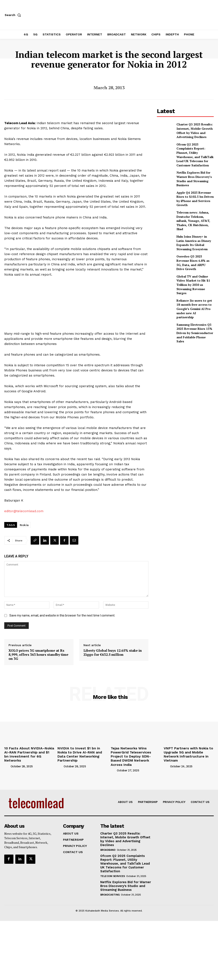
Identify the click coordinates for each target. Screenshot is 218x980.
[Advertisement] (187, 341)
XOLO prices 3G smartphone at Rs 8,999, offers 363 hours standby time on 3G (38, 655)
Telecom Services (113, 864)
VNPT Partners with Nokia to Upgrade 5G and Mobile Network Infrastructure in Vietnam (188, 752)
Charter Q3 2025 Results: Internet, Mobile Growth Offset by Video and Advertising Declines (192, 130)
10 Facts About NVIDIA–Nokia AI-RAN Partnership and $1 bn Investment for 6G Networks (28, 752)
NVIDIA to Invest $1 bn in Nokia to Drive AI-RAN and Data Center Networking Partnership (82, 752)
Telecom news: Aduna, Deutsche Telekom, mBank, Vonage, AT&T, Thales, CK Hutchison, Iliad (194, 206)
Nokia (24, 525)
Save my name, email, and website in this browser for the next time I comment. (62, 615)
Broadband (108, 839)
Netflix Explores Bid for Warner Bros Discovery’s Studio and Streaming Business (192, 168)
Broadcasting (110, 882)
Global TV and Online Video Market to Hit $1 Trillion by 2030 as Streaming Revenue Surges (194, 261)
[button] (14, 15)
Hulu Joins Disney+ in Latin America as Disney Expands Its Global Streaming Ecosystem (194, 224)
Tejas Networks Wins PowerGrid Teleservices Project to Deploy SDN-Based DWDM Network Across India (135, 753)
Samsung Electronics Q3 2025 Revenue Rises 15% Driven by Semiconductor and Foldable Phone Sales (193, 298)
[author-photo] (7, 760)
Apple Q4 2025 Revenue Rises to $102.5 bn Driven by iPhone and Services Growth (195, 187)
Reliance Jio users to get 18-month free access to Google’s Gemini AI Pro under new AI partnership (194, 280)
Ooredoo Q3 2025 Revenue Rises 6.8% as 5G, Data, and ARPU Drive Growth (194, 243)
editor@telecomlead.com (24, 511)
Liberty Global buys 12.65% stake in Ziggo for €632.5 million (113, 653)
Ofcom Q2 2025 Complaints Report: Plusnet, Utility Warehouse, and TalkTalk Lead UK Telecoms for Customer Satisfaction (194, 149)
